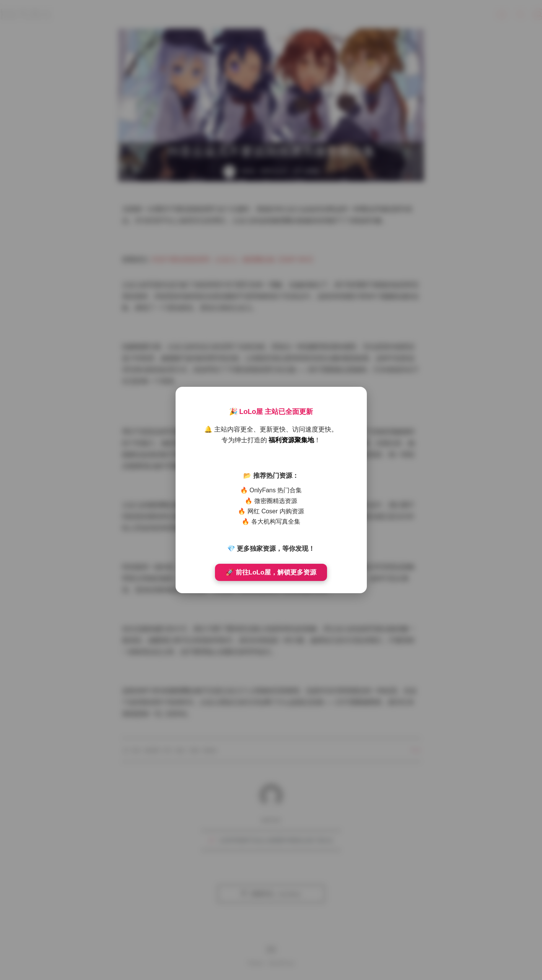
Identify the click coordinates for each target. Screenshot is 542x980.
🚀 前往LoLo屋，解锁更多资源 (271, 572)
